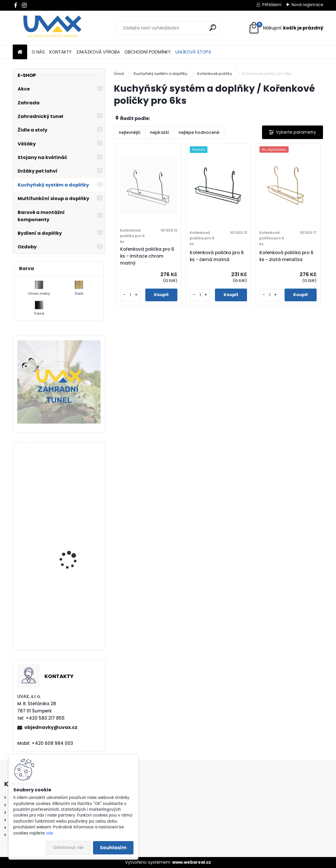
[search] (213, 28)
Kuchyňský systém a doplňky (160, 74)
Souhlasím (113, 848)
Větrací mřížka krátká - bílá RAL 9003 (75, 624)
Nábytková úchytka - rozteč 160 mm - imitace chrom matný (75, 498)
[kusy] (130, 295)
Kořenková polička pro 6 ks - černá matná (217, 256)
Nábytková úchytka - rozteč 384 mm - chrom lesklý (75, 568)
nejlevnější (130, 132)
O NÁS (38, 52)
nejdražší (159, 132)
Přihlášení (272, 5)
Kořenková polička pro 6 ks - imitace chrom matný (147, 256)
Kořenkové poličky (215, 74)
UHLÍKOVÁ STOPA (193, 52)
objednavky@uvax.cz (51, 727)
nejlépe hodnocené (199, 132)
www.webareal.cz (192, 862)
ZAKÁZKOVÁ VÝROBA (98, 52)
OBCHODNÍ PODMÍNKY (148, 52)
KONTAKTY (61, 52)
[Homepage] (20, 52)
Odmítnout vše (68, 848)
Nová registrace (307, 5)
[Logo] (52, 28)
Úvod (119, 74)
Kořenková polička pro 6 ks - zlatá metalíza (286, 256)
